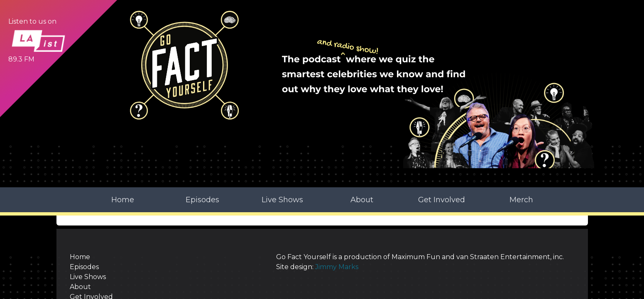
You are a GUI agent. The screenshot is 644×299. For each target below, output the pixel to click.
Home (123, 145)
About (362, 145)
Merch (521, 145)
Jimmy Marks (307, 231)
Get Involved (442, 145)
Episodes (202, 145)
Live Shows (282, 145)
